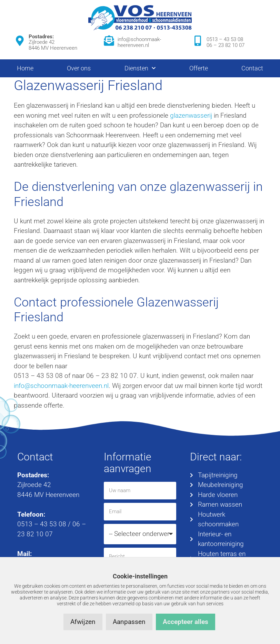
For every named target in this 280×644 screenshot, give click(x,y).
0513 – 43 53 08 (225, 39)
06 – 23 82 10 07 (226, 45)
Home (25, 68)
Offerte (199, 68)
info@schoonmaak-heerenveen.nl (139, 42)
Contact (252, 68)
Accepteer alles (186, 622)
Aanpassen (129, 622)
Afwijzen (83, 622)
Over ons (79, 68)
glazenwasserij (191, 115)
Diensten (140, 69)
